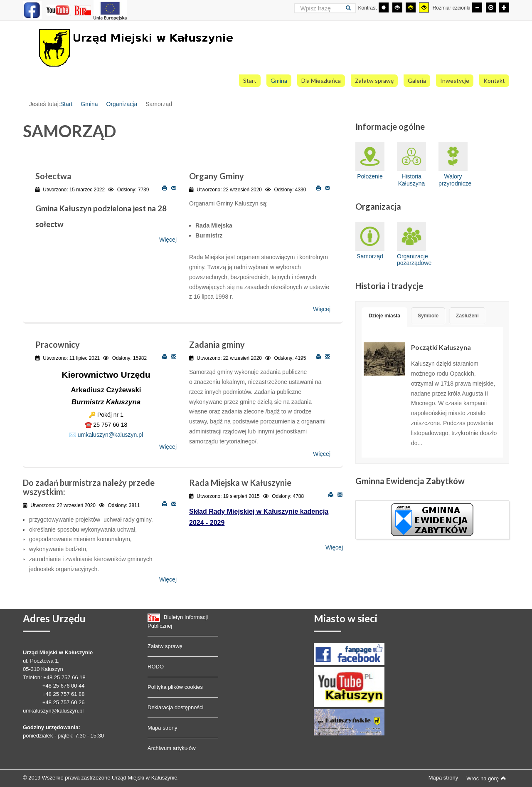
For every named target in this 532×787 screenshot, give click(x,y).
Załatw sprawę (165, 646)
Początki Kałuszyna (441, 347)
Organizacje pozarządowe (411, 244)
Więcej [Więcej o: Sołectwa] (168, 240)
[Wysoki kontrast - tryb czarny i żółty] (411, 7)
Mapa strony (163, 728)
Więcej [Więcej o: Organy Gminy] (322, 309)
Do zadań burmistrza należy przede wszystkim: (89, 487)
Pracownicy (58, 344)
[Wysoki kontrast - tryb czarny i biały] (397, 7)
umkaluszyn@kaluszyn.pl (110, 435)
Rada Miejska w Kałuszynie (240, 483)
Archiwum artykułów (172, 748)
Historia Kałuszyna (411, 164)
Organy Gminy (217, 176)
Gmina (89, 104)
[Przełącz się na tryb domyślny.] (384, 7)
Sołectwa (53, 176)
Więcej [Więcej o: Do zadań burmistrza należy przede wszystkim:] (168, 579)
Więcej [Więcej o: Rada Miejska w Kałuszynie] (334, 547)
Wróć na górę (486, 778)
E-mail (174, 188)
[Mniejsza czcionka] (477, 7)
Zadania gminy (217, 344)
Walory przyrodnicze (453, 164)
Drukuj (165, 188)
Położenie (370, 161)
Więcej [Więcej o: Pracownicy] (168, 447)
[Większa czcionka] (504, 7)
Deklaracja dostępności (175, 707)
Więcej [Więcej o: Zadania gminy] (322, 454)
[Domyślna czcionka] (491, 7)
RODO (156, 667)
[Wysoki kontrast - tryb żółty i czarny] (424, 7)
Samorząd (370, 241)
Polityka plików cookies (175, 687)
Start (66, 104)
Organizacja (122, 104)
